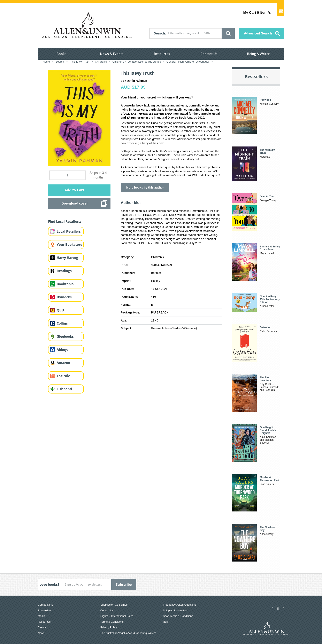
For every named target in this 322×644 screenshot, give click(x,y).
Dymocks (64, 297)
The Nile (63, 376)
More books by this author (145, 187)
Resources (162, 54)
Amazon (63, 363)
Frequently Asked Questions (180, 605)
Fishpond (64, 389)
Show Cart (280, 9)
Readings (64, 271)
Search (160, 33)
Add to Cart (74, 190)
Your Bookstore (69, 245)
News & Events (112, 54)
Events (42, 627)
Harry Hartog (67, 258)
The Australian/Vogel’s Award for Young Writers (128, 633)
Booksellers (45, 610)
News (41, 633)
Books (61, 54)
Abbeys (63, 350)
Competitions (46, 605)
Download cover (75, 203)
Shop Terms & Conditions (178, 616)
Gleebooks (65, 336)
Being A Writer (258, 54)
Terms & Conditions (112, 622)
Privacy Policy (109, 627)
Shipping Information (175, 610)
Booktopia (65, 284)
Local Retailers (69, 231)
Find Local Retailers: (65, 222)
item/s (257, 12)
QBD (60, 310)
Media (41, 616)
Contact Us (209, 54)
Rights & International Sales (117, 616)
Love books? (49, 585)
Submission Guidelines (114, 605)
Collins (62, 323)
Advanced (258, 33)
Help (166, 622)
